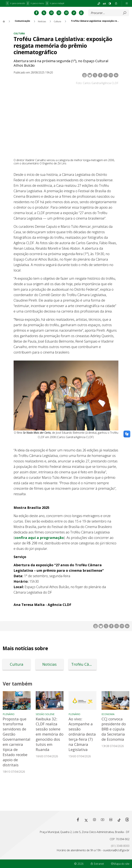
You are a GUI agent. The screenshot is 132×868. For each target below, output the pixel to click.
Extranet (97, 864)
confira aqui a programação (39, 554)
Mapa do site (120, 864)
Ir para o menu (35, 3)
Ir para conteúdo (15, 3)
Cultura (19, 50)
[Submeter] (93, 30)
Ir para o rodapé (55, 3)
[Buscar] (75, 30)
